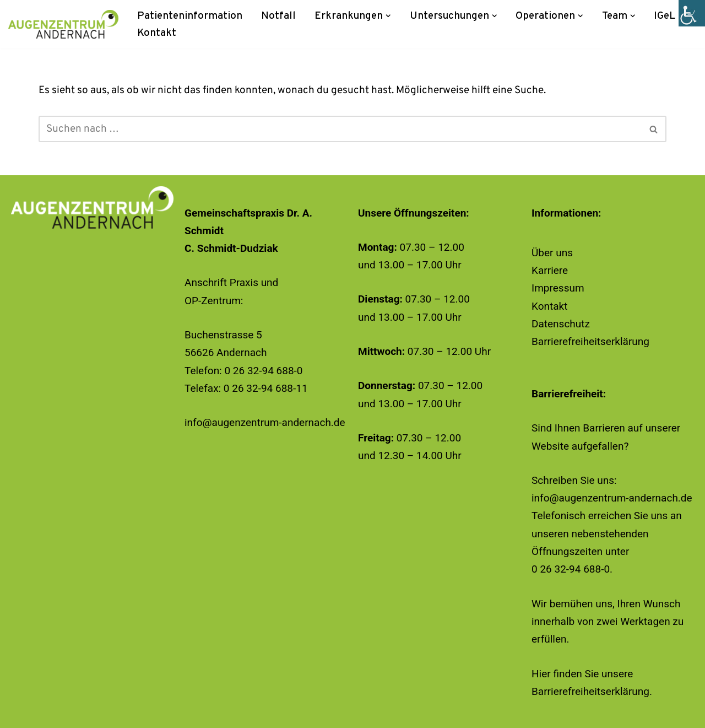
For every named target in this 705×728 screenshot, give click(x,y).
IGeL (665, 16)
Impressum (558, 288)
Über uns (552, 253)
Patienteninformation (190, 16)
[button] (388, 16)
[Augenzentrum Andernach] (63, 24)
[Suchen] (340, 129)
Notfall (278, 16)
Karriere (550, 270)
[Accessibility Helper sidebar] (692, 13)
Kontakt (157, 33)
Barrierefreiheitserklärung (590, 341)
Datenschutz (561, 324)
